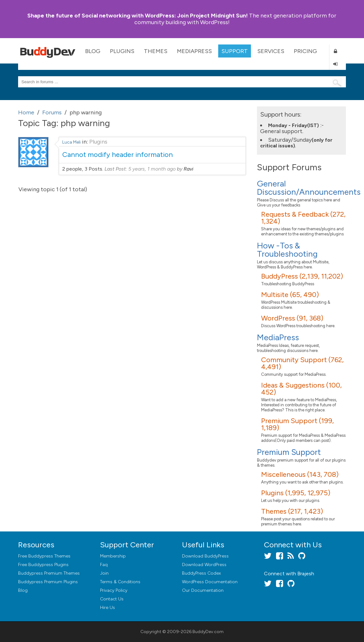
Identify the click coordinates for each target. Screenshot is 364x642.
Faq (104, 565)
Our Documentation (203, 590)
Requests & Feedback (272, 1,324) (303, 218)
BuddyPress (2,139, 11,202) (302, 276)
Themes (156, 51)
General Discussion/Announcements (309, 188)
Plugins (122, 51)
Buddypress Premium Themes (49, 573)
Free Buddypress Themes (44, 556)
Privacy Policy (114, 590)
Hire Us (108, 608)
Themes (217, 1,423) (292, 511)
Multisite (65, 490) (290, 295)
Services (271, 51)
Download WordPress (204, 565)
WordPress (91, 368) (292, 318)
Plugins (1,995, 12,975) (296, 493)
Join (104, 573)
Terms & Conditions (120, 582)
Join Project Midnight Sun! (138, 16)
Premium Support (289, 452)
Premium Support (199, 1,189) (297, 424)
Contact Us (112, 599)
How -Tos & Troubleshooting (287, 250)
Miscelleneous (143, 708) (300, 474)
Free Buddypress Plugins (43, 565)
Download (205, 556)
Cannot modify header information (118, 155)
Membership (113, 556)
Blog (93, 51)
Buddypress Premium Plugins (48, 582)
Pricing (305, 51)
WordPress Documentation (210, 582)
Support (235, 51)
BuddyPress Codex (201, 573)
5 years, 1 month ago (152, 169)
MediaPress (194, 51)
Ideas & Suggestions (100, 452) (301, 389)
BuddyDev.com (208, 632)
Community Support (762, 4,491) (302, 363)
